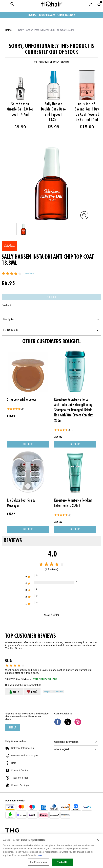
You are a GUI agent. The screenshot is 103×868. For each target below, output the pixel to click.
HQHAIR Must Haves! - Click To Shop (52, 15)
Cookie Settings (17, 785)
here (40, 855)
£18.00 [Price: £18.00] (11, 416)
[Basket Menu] (99, 4)
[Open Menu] (4, 4)
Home (8, 30)
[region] (51, 851)
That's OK (62, 862)
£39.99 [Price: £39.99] (11, 514)
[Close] (98, 840)
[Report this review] (54, 692)
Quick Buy (34, 445)
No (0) (32, 692)
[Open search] (12, 4)
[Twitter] (68, 724)
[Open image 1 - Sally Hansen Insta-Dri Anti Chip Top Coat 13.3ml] (23, 229)
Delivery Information (20, 748)
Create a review (52, 615)
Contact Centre (17, 770)
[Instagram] (78, 724)
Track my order (17, 778)
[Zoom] (84, 215)
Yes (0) (14, 692)
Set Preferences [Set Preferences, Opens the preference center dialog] (38, 862)
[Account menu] (91, 4)
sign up (13, 728)
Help (11, 763)
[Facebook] (58, 724)
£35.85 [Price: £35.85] (58, 522)
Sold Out (52, 297)
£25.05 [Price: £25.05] (58, 437)
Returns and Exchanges (22, 755)
